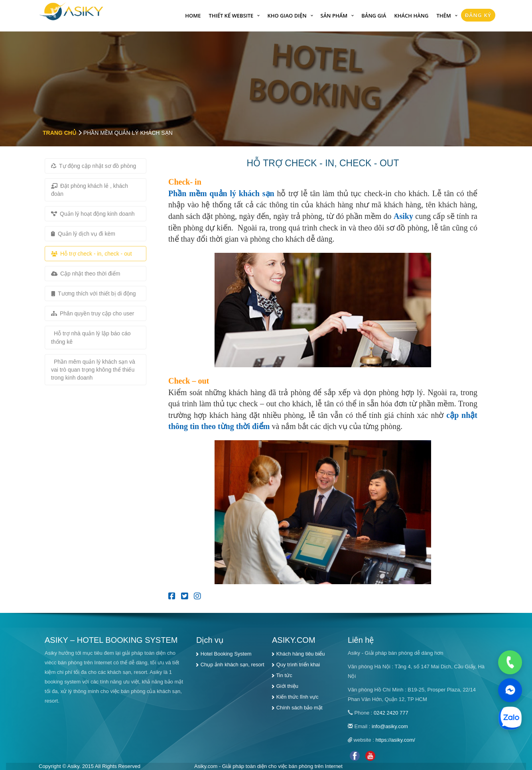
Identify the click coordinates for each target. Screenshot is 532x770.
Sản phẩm (334, 16)
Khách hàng (411, 16)
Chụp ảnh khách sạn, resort (233, 665)
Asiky (403, 216)
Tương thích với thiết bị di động (94, 293)
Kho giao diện (287, 16)
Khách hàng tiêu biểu (301, 654)
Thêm (443, 16)
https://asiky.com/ (395, 740)
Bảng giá (374, 16)
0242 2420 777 (391, 713)
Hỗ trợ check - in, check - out (92, 254)
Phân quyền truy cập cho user (93, 313)
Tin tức (284, 675)
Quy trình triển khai (298, 665)
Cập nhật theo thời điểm (86, 274)
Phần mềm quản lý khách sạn (221, 193)
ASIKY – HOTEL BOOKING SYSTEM (111, 640)
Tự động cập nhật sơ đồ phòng (94, 166)
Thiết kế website (231, 16)
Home (193, 16)
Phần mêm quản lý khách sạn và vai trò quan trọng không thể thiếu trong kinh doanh (93, 370)
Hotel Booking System (226, 654)
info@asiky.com (390, 726)
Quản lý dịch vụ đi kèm (83, 234)
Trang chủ (59, 133)
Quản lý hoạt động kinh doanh (93, 214)
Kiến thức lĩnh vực (298, 697)
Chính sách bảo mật (299, 708)
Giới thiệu (287, 686)
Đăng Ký (478, 15)
